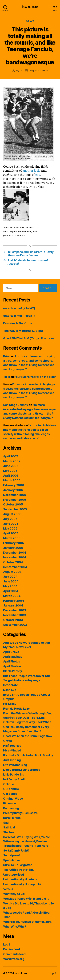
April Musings (13, 657)
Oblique (9, 784)
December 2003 (15, 610)
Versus (8, 889)
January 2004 (13, 605)
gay (38, 175)
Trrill (6, 377)
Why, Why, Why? (15, 927)
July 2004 (10, 577)
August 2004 (12, 572)
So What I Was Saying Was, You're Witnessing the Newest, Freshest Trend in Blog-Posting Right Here (26, 841)
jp (21, 70)
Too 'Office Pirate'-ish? (19, 870)
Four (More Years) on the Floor (35, 377)
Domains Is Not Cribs (18, 323)
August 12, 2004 (39, 70)
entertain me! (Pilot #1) (19, 316)
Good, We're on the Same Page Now (28, 736)
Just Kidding (12, 760)
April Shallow (12, 666)
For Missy (10, 704)
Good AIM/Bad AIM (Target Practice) (28, 338)
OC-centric (11, 789)
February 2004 (14, 601)
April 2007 (11, 456)
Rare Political (12, 818)
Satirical (9, 827)
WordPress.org (14, 959)
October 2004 (13, 562)
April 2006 (11, 476)
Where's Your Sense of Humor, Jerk (27, 922)
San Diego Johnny (16, 405)
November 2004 (15, 557)
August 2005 (12, 514)
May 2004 (10, 586)
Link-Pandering (14, 774)
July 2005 (10, 519)
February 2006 (14, 485)
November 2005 (15, 500)
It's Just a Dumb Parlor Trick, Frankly (28, 755)
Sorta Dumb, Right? (16, 851)
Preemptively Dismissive (20, 813)
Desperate (11, 685)
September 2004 (15, 567)
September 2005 (15, 509)
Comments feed (14, 954)
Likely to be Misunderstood (22, 770)
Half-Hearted (12, 746)
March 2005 (12, 538)
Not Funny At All (14, 779)
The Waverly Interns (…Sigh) (23, 331)
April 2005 (11, 533)
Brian (7, 356)
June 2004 (11, 581)
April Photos (12, 661)
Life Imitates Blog (15, 765)
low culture (30, 7)
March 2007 (12, 461)
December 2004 (15, 553)
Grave (30, 21)
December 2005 (15, 495)
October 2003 (13, 620)
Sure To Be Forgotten (18, 865)
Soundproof (11, 855)
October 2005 (13, 504)
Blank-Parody (13, 671)
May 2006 (10, 471)
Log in (7, 944)
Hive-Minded (12, 750)
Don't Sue (10, 690)
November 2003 (15, 615)
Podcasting (11, 808)
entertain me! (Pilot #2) (19, 308)
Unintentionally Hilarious (20, 879)
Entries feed (12, 949)
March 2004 (12, 596)
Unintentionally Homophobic (23, 884)
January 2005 (13, 548)
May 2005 (10, 528)
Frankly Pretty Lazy (16, 709)
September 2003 (15, 625)
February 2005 (14, 543)
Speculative (12, 860)
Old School (11, 794)
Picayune (10, 803)
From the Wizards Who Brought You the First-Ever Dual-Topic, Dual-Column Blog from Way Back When (28, 718)
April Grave (11, 652)
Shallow (9, 832)
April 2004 (11, 591)
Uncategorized (14, 875)
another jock (31, 171)
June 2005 (11, 524)
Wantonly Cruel (14, 894)
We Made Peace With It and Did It (26, 899)
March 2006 (12, 480)
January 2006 (13, 490)
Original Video (13, 799)
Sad (6, 823)
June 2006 (11, 466)
